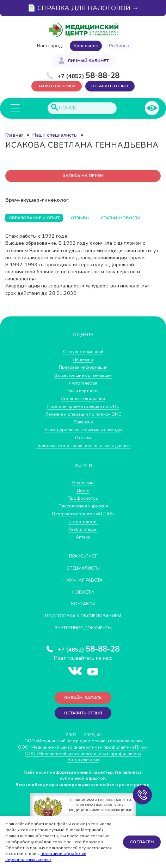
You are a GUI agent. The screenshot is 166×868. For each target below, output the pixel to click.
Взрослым (83, 483)
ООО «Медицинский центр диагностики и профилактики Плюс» (83, 747)
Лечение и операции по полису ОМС (83, 414)
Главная (14, 135)
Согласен (142, 842)
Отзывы (83, 438)
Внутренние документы (83, 628)
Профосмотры (83, 498)
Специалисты (83, 568)
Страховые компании (83, 399)
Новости (83, 592)
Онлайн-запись (83, 698)
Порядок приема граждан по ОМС (83, 407)
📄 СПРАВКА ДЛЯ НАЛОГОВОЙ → (83, 8)
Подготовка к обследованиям (83, 616)
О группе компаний (83, 352)
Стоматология (83, 522)
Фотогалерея (83, 383)
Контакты (83, 604)
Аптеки (83, 537)
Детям (83, 490)
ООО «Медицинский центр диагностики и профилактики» (83, 741)
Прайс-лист (83, 556)
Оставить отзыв (110, 86)
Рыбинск (119, 46)
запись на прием (83, 176)
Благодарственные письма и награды (83, 430)
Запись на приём (57, 86)
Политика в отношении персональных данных (83, 445)
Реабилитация (83, 530)
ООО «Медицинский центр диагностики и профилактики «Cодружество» (83, 757)
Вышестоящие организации (83, 375)
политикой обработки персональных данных (46, 857)
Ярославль (86, 46)
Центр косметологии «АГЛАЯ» (83, 514)
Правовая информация (83, 367)
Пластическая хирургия (83, 506)
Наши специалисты (55, 135)
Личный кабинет (88, 61)
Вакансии (83, 422)
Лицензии (83, 360)
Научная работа (83, 580)
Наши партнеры (83, 391)
